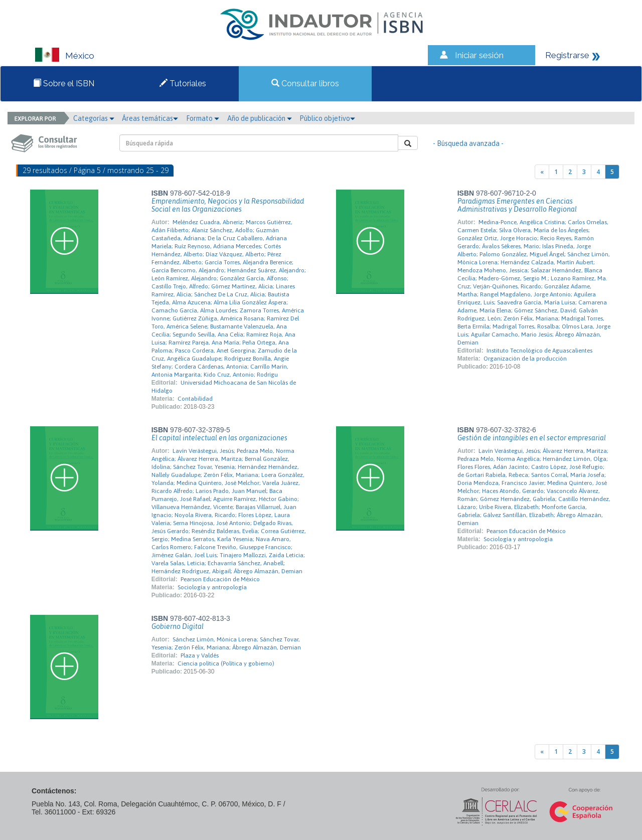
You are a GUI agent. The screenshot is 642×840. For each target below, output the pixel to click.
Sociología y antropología (212, 587)
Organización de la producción (525, 359)
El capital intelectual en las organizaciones (219, 438)
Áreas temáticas (150, 118)
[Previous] (542, 172)
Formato (203, 118)
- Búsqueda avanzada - (468, 143)
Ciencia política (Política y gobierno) (226, 663)
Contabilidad (195, 399)
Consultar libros (305, 83)
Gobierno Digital (178, 626)
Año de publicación (260, 118)
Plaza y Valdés (200, 655)
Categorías (94, 118)
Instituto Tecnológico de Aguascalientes (539, 351)
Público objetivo (327, 118)
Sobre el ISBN (64, 83)
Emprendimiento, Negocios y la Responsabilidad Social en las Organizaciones (228, 205)
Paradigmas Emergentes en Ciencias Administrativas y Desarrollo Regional (517, 205)
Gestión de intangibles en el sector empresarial (532, 438)
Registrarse (567, 55)
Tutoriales (183, 83)
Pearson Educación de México (220, 579)
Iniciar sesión (479, 55)
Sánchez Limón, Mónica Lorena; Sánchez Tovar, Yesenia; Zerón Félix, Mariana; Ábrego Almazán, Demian (226, 643)
